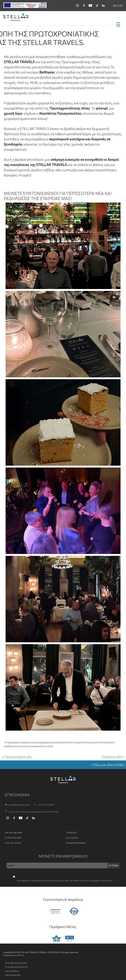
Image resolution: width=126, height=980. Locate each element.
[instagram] (77, 5)
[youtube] (90, 5)
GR (121, 6)
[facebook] (84, 5)
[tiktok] (97, 5)
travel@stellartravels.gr (19, 805)
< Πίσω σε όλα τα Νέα (107, 765)
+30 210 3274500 (46, 805)
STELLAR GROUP (13, 843)
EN (115, 6)
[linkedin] (103, 5)
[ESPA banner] (25, 5)
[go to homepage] (63, 18)
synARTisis (19, 955)
